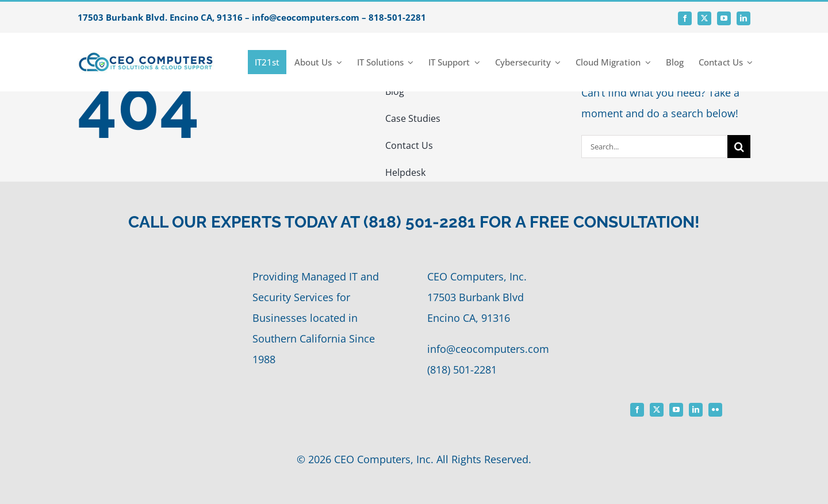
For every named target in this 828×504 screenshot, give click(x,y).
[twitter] (704, 18)
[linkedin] (743, 18)
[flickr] (715, 410)
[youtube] (724, 18)
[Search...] (654, 147)
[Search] (739, 147)
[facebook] (685, 18)
